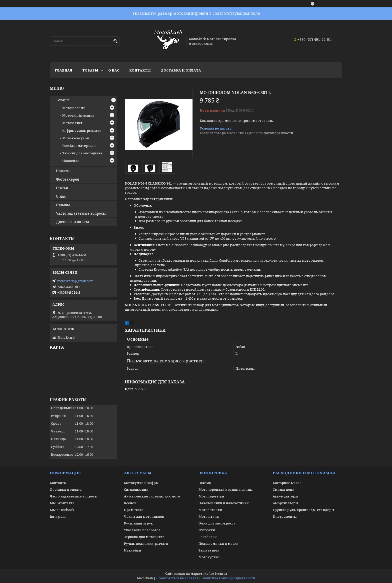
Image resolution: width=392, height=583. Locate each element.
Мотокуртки (209, 557)
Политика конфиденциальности (228, 578)
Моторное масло (287, 483)
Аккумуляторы (285, 496)
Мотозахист (72, 123)
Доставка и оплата (181, 70)
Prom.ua (221, 574)
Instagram (58, 516)
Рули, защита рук (138, 523)
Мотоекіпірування (78, 115)
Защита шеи (209, 550)
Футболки (207, 530)
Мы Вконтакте (62, 503)
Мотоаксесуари (76, 138)
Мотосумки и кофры (141, 483)
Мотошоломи (74, 108)
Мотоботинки (210, 510)
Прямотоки (134, 510)
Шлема (205, 483)
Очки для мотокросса (217, 523)
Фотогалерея (67, 179)
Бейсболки (208, 537)
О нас (114, 70)
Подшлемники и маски (218, 543)
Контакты (140, 70)
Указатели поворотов (142, 530)
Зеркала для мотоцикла (144, 537)
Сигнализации (136, 489)
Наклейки (71, 161)
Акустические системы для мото (152, 496)
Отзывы (63, 205)
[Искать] (115, 41)
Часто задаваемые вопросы (81, 213)
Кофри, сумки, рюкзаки (82, 131)
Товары (90, 70)
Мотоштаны (209, 516)
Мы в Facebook (62, 510)
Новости (63, 171)
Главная (63, 70)
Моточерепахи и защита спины (226, 489)
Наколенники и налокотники (224, 503)
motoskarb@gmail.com (75, 281)
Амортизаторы (285, 503)
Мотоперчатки (211, 496)
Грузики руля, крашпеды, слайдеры (303, 510)
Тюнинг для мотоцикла (82, 153)
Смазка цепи (284, 489)
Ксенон (130, 503)
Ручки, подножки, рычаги (146, 543)
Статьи (62, 188)
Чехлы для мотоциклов (144, 516)
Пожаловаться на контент (177, 578)
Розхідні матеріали (79, 146)
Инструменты (285, 516)
